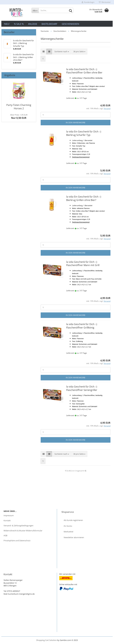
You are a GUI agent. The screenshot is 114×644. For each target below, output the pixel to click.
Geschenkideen (70, 24)
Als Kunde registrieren (73, 520)
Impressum (9, 515)
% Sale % (19, 24)
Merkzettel (105, 2)
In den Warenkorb (76, 123)
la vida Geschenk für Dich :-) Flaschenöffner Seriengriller (82, 388)
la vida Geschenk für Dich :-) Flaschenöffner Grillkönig (82, 326)
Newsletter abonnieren (74, 537)
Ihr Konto (68, 526)
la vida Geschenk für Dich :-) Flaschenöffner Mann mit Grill (83, 264)
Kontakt (7, 520)
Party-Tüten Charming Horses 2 (19, 107)
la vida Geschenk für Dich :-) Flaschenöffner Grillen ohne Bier (84, 71)
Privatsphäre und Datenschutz (17, 540)
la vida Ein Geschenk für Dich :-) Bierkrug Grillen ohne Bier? (84, 198)
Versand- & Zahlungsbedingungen (18, 526)
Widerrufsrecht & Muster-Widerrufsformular (23, 531)
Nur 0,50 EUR (19, 117)
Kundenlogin (88, 2)
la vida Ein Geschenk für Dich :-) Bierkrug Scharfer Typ (84, 133)
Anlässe (33, 24)
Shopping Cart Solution (46, 640)
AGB (5, 535)
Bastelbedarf (49, 24)
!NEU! (7, 24)
